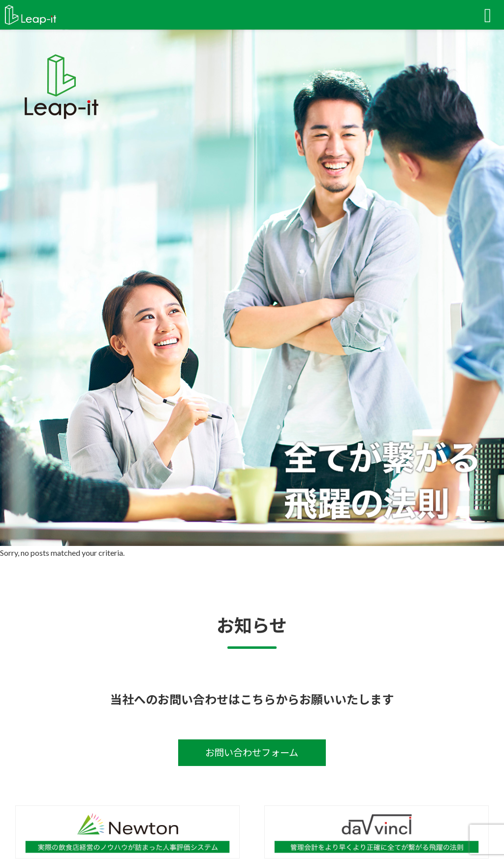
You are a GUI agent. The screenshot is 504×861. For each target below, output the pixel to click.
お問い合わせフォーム (252, 752)
